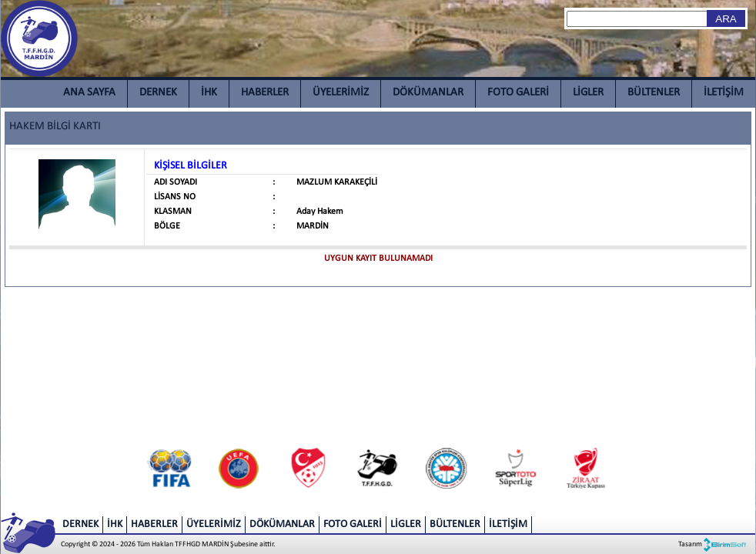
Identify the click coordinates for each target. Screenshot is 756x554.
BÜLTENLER (654, 93)
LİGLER (588, 93)
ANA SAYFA (89, 93)
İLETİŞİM (724, 93)
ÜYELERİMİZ (341, 93)
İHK (209, 93)
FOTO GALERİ (518, 93)
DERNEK (158, 93)
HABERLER (265, 93)
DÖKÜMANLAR (428, 93)
